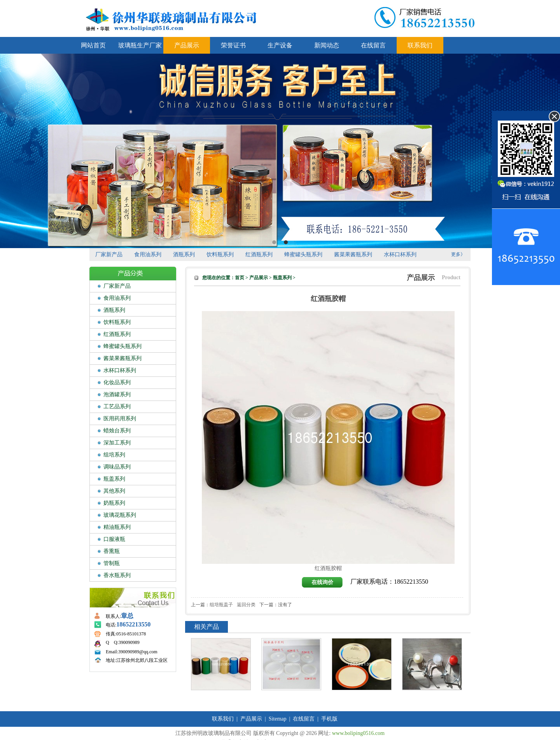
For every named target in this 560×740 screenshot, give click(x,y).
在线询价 (322, 582)
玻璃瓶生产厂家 (140, 45)
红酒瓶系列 (259, 255)
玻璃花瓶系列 (120, 515)
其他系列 (114, 491)
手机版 (329, 719)
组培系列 (114, 455)
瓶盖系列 (114, 479)
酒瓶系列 (184, 255)
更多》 (458, 254)
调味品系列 (117, 467)
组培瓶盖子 (221, 605)
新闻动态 (327, 45)
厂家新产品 (109, 255)
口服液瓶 (114, 539)
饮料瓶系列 (220, 255)
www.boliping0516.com (358, 733)
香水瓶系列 (117, 575)
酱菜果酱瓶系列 (353, 255)
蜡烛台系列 (117, 431)
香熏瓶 (112, 551)
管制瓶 (112, 563)
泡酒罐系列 (117, 394)
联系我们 (420, 45)
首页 (240, 278)
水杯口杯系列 (400, 255)
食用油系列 (148, 255)
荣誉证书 (233, 45)
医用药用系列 (120, 419)
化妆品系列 (117, 382)
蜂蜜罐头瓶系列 (303, 255)
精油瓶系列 (117, 527)
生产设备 (280, 45)
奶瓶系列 (114, 503)
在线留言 (373, 45)
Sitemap (278, 719)
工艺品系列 (117, 407)
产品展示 (187, 45)
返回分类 (246, 605)
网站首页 (93, 45)
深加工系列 (117, 443)
